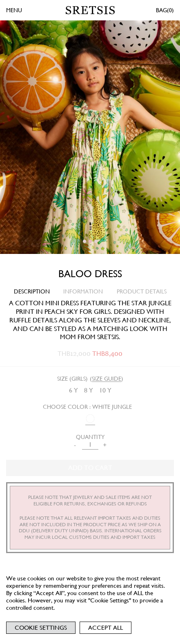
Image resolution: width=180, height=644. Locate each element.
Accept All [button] (106, 628)
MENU (14, 10)
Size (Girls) (72, 379)
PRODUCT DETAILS (142, 291)
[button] (84, 241)
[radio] (73, 391)
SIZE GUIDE (107, 379)
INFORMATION (83, 291)
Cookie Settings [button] (41, 628)
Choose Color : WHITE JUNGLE (87, 407)
